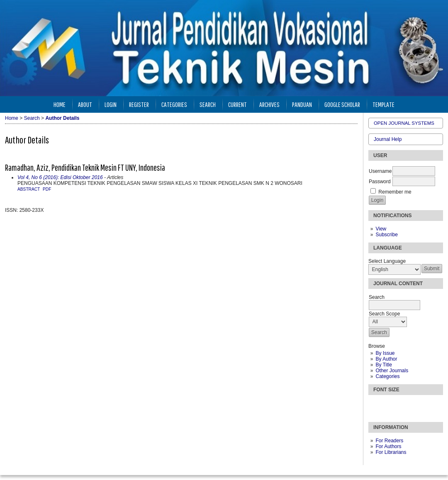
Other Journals (392, 371)
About (85, 104)
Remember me (395, 192)
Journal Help (388, 139)
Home (60, 104)
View (381, 229)
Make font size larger (402, 405)
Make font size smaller (376, 405)
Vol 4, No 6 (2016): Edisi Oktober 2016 (60, 177)
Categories (387, 376)
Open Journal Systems (404, 123)
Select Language (387, 261)
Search (208, 104)
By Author (386, 359)
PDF (47, 189)
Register (139, 104)
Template (383, 104)
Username (380, 171)
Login (111, 104)
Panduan (302, 104)
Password (380, 182)
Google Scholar (342, 104)
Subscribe (386, 235)
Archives (269, 104)
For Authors (388, 446)
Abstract (29, 189)
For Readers (389, 441)
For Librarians (391, 452)
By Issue (385, 353)
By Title (383, 365)
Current (237, 104)
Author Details (62, 118)
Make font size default (389, 405)
